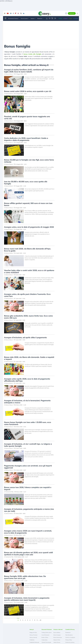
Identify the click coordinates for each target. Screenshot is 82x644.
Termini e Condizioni (70, 637)
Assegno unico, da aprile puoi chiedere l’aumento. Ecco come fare (27, 295)
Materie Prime (57, 640)
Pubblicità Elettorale (34, 642)
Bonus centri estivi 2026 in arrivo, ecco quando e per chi (28, 91)
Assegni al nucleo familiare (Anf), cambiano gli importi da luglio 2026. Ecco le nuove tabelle (29, 71)
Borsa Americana (58, 637)
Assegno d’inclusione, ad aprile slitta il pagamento (25, 337)
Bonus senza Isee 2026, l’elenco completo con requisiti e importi (28, 488)
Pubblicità (32, 640)
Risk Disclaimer (69, 635)
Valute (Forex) (57, 642)
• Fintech (65, 18)
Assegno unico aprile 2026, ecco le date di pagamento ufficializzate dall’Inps (27, 380)
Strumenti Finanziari (47, 629)
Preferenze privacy (70, 642)
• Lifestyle (76, 18)
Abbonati (72, 13)
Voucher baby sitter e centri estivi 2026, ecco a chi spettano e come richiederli (29, 271)
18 (40, 620)
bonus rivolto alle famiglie (33, 54)
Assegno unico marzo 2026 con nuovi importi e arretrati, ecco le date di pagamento (28, 532)
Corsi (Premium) (45, 635)
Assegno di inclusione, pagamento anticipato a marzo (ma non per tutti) (29, 510)
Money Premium (34, 635)
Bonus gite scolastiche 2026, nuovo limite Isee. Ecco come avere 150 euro (28, 317)
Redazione (68, 633)
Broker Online (45, 637)
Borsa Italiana (57, 633)
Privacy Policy (69, 640)
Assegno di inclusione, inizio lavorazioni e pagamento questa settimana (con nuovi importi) (27, 599)
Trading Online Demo (47, 633)
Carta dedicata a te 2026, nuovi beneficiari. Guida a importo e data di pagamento (26, 139)
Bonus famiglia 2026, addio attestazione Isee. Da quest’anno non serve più (25, 577)
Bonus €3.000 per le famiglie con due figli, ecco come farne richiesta (29, 161)
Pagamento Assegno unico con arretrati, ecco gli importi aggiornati (28, 467)
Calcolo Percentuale (46, 642)
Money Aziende (33, 637)
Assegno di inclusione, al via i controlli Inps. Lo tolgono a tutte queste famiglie (28, 445)
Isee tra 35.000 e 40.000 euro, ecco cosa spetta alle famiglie (26, 183)
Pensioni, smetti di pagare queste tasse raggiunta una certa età (27, 117)
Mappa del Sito (33, 633)
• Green (70, 18)
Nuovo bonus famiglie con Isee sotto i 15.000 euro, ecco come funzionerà (28, 423)
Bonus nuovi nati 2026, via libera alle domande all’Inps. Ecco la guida (27, 250)
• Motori (60, 18)
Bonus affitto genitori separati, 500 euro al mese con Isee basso (28, 204)
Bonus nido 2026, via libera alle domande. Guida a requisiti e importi (29, 358)
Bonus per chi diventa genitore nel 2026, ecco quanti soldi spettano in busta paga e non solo (28, 553)
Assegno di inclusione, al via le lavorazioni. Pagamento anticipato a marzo (27, 402)
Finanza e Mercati (58, 629)
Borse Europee (57, 635)
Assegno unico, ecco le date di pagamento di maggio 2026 (29, 227)
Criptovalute (44, 640)
